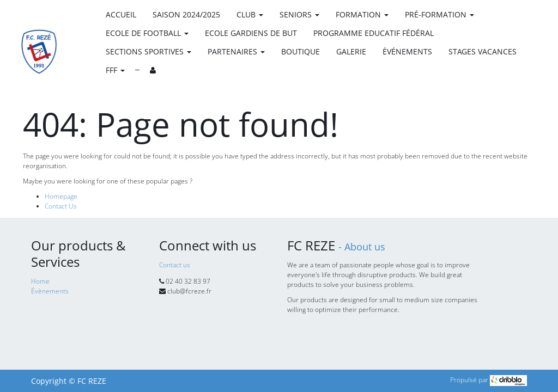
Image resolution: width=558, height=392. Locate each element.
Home (40, 281)
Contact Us (61, 206)
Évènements (50, 291)
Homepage (61, 196)
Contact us (175, 265)
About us (365, 247)
